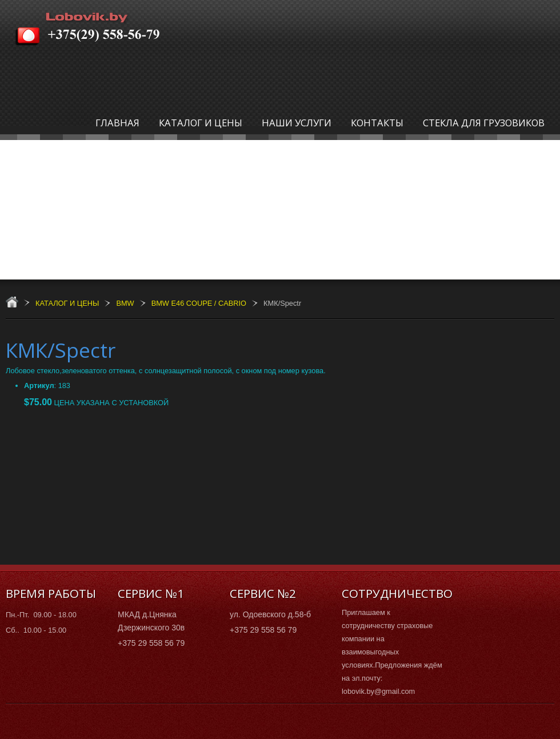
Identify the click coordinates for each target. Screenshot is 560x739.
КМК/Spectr (61, 350)
